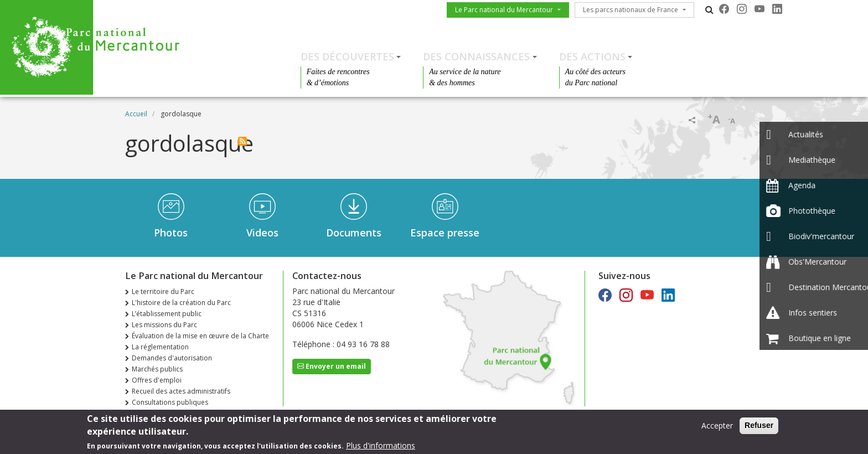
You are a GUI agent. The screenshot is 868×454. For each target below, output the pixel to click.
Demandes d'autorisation (172, 358)
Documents (354, 233)
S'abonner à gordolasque (242, 141)
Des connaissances (476, 56)
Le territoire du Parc (163, 292)
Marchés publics (157, 369)
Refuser (759, 426)
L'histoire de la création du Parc (181, 303)
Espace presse (445, 233)
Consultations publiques (170, 402)
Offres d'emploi (157, 380)
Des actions (592, 56)
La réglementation (160, 347)
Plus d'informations (381, 447)
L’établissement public (167, 314)
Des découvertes (347, 56)
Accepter (717, 427)
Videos (262, 233)
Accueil (136, 114)
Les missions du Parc (164, 325)
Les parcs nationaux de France (631, 10)
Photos (171, 233)
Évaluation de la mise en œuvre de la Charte (200, 336)
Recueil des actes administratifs (181, 391)
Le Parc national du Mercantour (504, 10)
